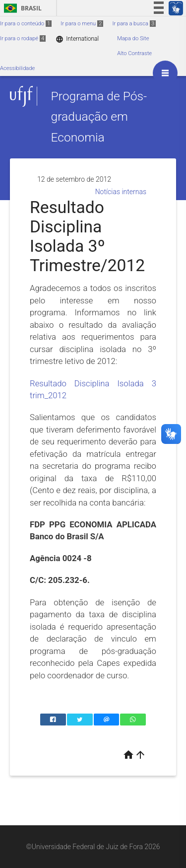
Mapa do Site (133, 38)
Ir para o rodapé (23, 38)
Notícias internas (121, 192)
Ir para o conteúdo (26, 24)
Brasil (21, 8)
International (77, 39)
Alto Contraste (134, 53)
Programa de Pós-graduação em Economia (99, 117)
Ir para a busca (134, 24)
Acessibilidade (17, 68)
